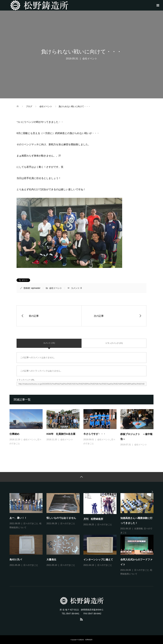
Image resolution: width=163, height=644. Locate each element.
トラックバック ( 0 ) (114, 343)
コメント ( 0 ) (49, 343)
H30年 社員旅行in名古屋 (61, 434)
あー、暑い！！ (18, 518)
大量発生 (51, 560)
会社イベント (90, 58)
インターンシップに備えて (98, 560)
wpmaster (36, 288)
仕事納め (14, 434)
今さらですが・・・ (95, 434)
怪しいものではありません (61, 518)
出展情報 (139, 529)
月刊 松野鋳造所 (93, 519)
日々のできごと (31, 523)
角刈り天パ (16, 560)
